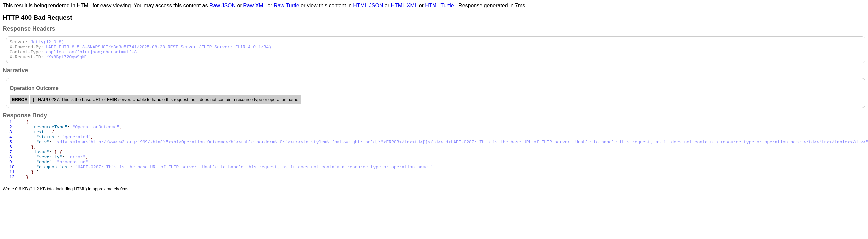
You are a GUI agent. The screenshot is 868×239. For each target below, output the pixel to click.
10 (12, 181)
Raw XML (255, 5)
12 (12, 193)
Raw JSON (222, 5)
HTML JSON (368, 5)
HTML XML (404, 5)
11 (12, 187)
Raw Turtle (286, 5)
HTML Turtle (439, 5)
